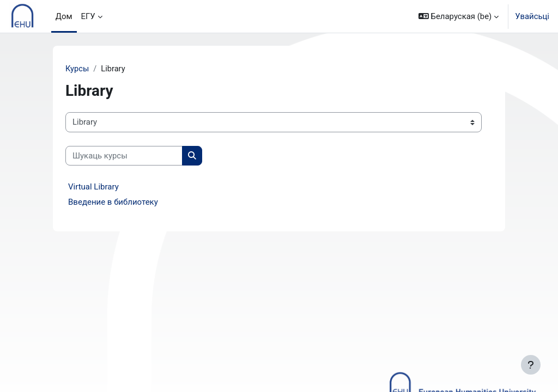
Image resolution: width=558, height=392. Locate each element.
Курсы (77, 69)
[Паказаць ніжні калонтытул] (531, 365)
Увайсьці (532, 16)
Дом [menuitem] (64, 16)
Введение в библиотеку (113, 203)
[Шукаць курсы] (124, 156)
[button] (459, 16)
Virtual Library (93, 187)
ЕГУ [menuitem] (88, 16)
